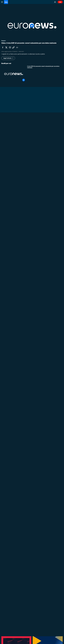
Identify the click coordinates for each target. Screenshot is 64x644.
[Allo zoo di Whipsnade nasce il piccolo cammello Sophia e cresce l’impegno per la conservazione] (32, 284)
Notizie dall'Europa (33, 307)
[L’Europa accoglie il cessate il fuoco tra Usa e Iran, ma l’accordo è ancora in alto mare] (45, 315)
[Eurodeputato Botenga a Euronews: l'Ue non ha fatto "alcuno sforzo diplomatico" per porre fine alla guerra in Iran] (45, 390)
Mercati (29, 558)
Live (60, 2)
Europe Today (31, 381)
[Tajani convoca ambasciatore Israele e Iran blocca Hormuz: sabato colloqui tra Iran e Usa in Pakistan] (45, 371)
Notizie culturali (32, 539)
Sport (29, 502)
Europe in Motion (32, 483)
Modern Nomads (32, 400)
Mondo (3, 165)
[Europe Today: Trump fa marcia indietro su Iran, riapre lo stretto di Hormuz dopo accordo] (45, 585)
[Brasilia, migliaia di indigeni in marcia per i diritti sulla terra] (45, 529)
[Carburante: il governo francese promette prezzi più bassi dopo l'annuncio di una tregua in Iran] (32, 168)
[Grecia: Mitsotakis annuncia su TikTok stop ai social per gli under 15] (45, 200)
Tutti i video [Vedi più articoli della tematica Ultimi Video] (56, 596)
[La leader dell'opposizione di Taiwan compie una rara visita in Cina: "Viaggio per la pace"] (45, 181)
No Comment (5, 281)
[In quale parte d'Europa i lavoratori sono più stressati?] (45, 492)
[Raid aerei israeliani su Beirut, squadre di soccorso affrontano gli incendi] (45, 334)
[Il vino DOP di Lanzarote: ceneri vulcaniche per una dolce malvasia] (45, 74)
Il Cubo (29, 288)
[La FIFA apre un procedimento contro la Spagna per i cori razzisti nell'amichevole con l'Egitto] (45, 511)
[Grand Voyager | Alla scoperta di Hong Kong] (45, 473)
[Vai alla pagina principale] (6, 2)
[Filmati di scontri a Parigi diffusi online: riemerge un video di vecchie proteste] (45, 297)
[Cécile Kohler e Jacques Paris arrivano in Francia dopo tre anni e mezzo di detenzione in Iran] (45, 218)
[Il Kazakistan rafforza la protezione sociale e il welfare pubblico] (45, 409)
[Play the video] (32, 26)
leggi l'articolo (7, 58)
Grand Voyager (32, 465)
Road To (29, 446)
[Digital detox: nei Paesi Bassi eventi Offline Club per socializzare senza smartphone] (45, 353)
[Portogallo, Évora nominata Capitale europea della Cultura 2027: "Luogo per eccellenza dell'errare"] (45, 548)
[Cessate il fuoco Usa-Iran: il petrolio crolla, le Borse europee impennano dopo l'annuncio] (45, 566)
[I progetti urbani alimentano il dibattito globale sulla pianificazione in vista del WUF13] (45, 455)
